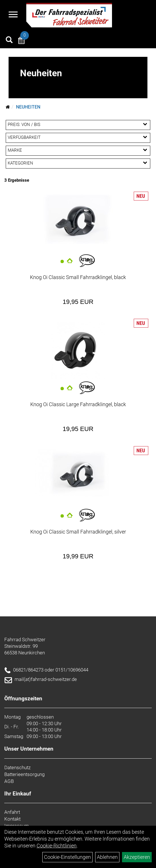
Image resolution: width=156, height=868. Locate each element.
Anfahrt (12, 812)
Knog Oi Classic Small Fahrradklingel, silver (78, 532)
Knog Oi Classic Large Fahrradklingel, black (78, 404)
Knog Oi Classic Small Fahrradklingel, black (78, 277)
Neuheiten (28, 107)
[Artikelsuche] (9, 41)
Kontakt (12, 819)
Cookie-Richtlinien (57, 846)
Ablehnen (107, 857)
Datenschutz (17, 767)
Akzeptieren (137, 857)
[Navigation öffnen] (13, 15)
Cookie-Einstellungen (67, 857)
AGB (9, 781)
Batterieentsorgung (24, 774)
